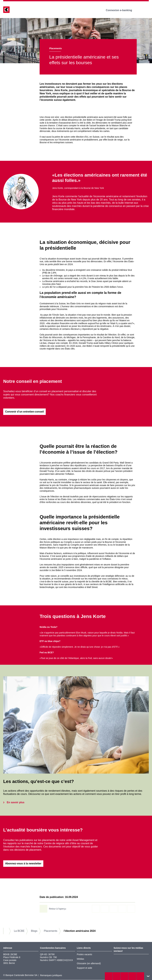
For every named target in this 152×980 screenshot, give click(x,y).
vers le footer (148, 976)
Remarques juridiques (51, 976)
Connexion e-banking (121, 10)
